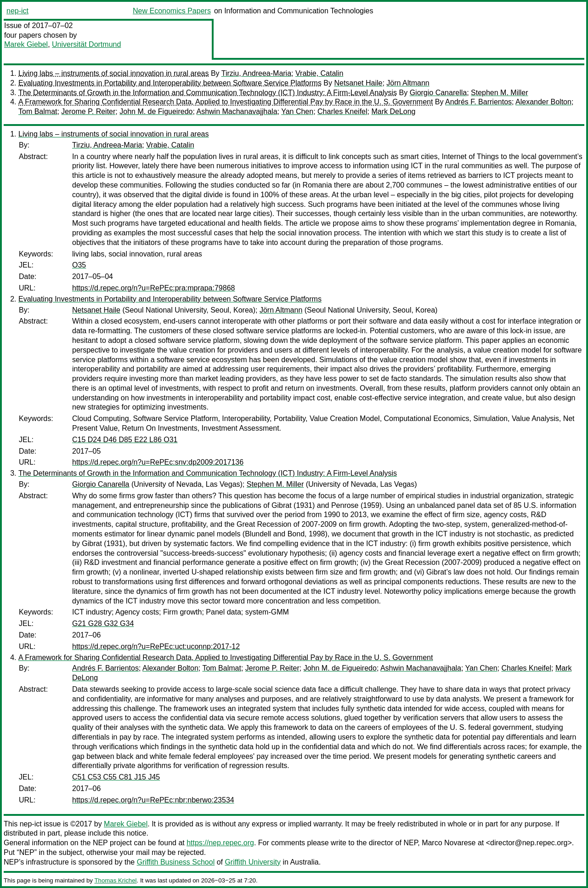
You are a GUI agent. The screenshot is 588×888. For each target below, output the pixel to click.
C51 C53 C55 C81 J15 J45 (116, 777)
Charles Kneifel (342, 111)
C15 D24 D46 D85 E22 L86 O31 (125, 440)
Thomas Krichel (115, 880)
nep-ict (17, 11)
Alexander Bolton (543, 102)
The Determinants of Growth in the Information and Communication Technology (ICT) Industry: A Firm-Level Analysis (208, 93)
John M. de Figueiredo (156, 111)
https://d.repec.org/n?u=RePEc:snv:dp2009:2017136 (158, 462)
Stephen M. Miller (500, 93)
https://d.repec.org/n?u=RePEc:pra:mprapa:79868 (153, 288)
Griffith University (253, 862)
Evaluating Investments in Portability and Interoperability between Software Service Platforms (170, 83)
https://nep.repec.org (220, 843)
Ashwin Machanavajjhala (237, 111)
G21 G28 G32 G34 (103, 623)
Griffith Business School (176, 862)
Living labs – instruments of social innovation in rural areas (113, 73)
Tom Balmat (38, 111)
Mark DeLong (393, 111)
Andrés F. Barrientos (478, 102)
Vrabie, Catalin (319, 73)
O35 (79, 265)
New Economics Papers (172, 11)
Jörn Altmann (408, 83)
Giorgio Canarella (438, 93)
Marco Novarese (449, 843)
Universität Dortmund (86, 44)
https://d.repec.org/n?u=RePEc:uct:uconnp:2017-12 (156, 646)
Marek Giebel (26, 44)
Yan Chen (297, 111)
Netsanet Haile (358, 83)
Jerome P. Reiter (88, 111)
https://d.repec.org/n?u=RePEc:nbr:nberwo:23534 (153, 800)
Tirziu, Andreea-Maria (256, 73)
